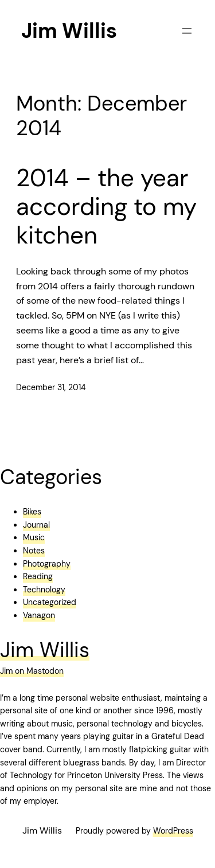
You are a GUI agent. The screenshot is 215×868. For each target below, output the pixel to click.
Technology (44, 590)
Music (34, 537)
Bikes (32, 512)
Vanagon (39, 615)
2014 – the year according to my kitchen (106, 207)
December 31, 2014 (51, 387)
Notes (34, 551)
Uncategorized (50, 602)
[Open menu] (187, 31)
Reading (38, 576)
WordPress (173, 831)
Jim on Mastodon (32, 671)
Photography (47, 564)
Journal (36, 525)
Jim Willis (69, 31)
